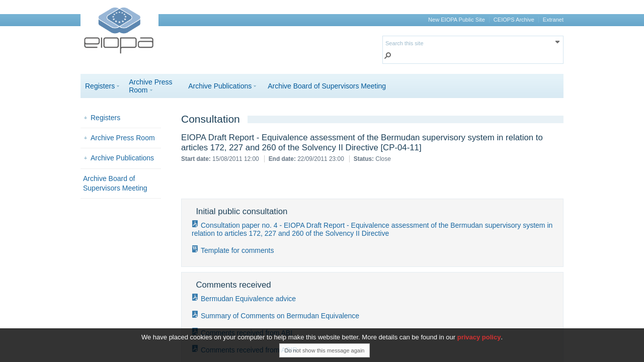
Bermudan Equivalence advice (248, 299)
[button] (388, 57)
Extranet (553, 20)
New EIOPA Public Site (457, 20)
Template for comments (237, 250)
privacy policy (479, 341)
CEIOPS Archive (514, 20)
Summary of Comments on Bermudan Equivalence (280, 316)
